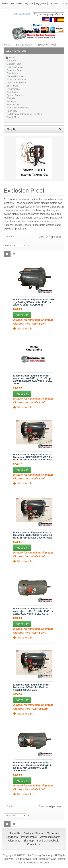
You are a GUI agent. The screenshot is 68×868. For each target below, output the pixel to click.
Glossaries (14, 841)
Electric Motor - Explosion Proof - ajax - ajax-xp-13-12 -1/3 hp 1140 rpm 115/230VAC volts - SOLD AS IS (34, 611)
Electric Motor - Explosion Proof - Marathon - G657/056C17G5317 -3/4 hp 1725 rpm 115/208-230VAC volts (33, 457)
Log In (64, 4)
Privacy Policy (29, 837)
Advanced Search (50, 837)
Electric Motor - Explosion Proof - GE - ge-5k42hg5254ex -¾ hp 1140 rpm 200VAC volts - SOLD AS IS (34, 302)
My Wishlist (16, 4)
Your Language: (22, 14)
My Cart (29, 4)
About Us (15, 833)
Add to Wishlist (23, 328)
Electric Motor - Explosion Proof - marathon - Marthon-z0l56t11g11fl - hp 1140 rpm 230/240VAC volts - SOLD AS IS (33, 767)
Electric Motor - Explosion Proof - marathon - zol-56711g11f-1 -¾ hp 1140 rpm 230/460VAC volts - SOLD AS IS (33, 380)
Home (5, 4)
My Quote (41, 4)
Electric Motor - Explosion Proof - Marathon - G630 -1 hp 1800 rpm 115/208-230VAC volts (32, 687)
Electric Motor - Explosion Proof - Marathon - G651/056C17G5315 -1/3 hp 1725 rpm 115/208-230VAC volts (33, 535)
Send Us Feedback (48, 841)
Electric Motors (24, 45)
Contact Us (33, 844)
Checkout (54, 4)
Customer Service (34, 833)
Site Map (29, 841)
